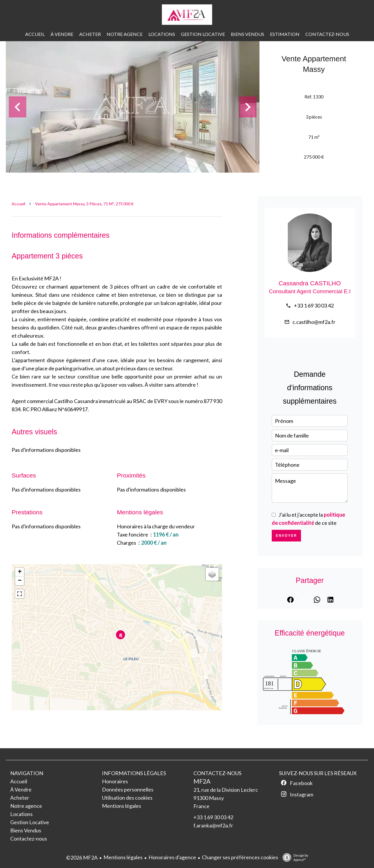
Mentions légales (123, 857)
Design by (294, 857)
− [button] (20, 581)
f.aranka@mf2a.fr (213, 825)
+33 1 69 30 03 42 (314, 305)
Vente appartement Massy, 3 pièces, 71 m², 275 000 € (84, 204)
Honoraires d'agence (172, 857)
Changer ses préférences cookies (240, 857)
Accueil (18, 204)
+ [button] (20, 572)
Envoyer (286, 536)
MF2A (202, 781)
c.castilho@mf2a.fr (314, 322)
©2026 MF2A (82, 857)
